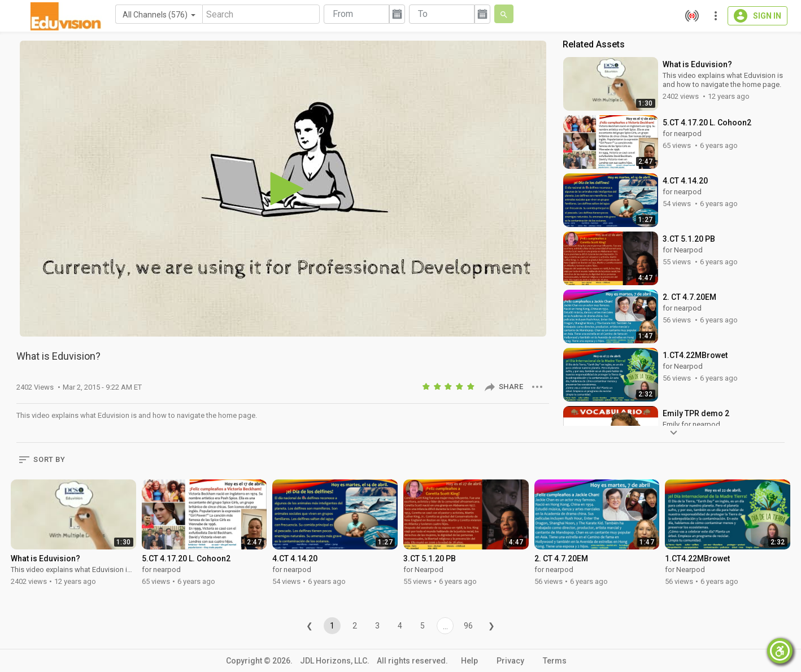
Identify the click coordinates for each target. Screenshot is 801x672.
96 (468, 626)
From (343, 14)
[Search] (261, 14)
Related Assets (594, 44)
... (445, 626)
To (423, 14)
